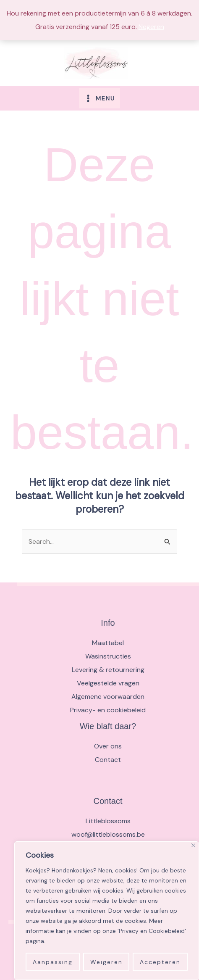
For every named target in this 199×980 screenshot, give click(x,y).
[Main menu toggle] (99, 98)
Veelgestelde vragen (108, 683)
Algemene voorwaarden (108, 697)
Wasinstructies (108, 656)
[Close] (193, 845)
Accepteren (160, 962)
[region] (107, 911)
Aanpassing (53, 962)
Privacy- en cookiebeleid (108, 710)
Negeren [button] (151, 27)
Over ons (108, 746)
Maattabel (108, 643)
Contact (108, 760)
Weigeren (106, 962)
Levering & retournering (108, 670)
